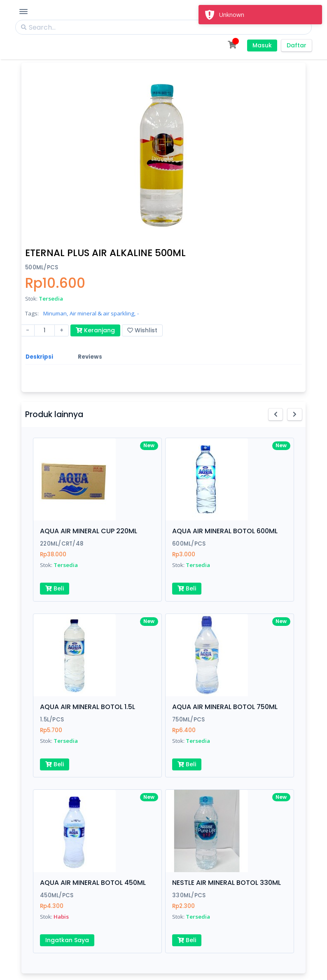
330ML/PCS (189, 895)
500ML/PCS (42, 267)
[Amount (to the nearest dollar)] (44, 330)
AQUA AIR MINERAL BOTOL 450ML (93, 883)
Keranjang (95, 330)
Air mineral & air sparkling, (103, 313)
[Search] (163, 27)
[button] (276, 414)
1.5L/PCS (52, 720)
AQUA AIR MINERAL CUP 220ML (89, 531)
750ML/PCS (188, 720)
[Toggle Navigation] (23, 12)
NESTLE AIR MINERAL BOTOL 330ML (227, 883)
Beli (55, 588)
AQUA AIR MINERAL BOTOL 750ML (225, 707)
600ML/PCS (189, 544)
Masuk (262, 45)
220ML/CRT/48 (62, 544)
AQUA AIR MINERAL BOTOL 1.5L (88, 707)
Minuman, (56, 313)
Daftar (297, 45)
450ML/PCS (57, 895)
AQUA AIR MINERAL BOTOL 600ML (225, 531)
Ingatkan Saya (67, 940)
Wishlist (142, 330)
